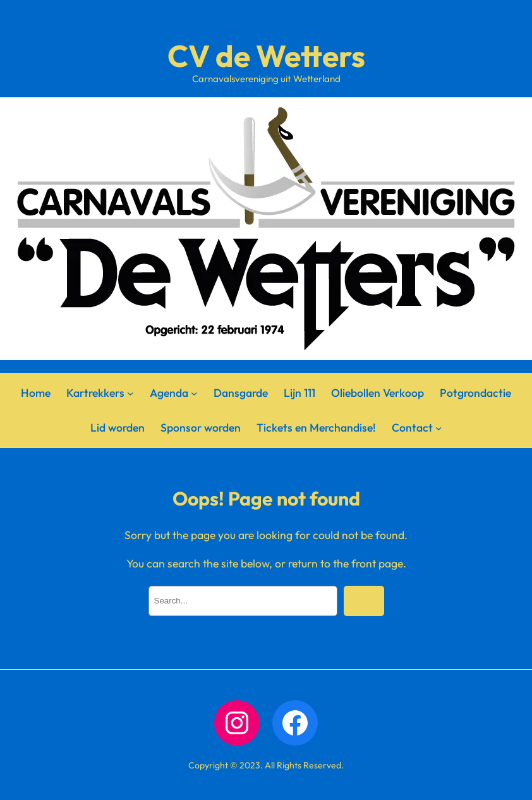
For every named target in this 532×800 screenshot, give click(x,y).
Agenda (169, 393)
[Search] (364, 601)
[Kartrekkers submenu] (130, 393)
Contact (412, 427)
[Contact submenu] (439, 427)
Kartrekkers (95, 393)
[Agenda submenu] (194, 393)
